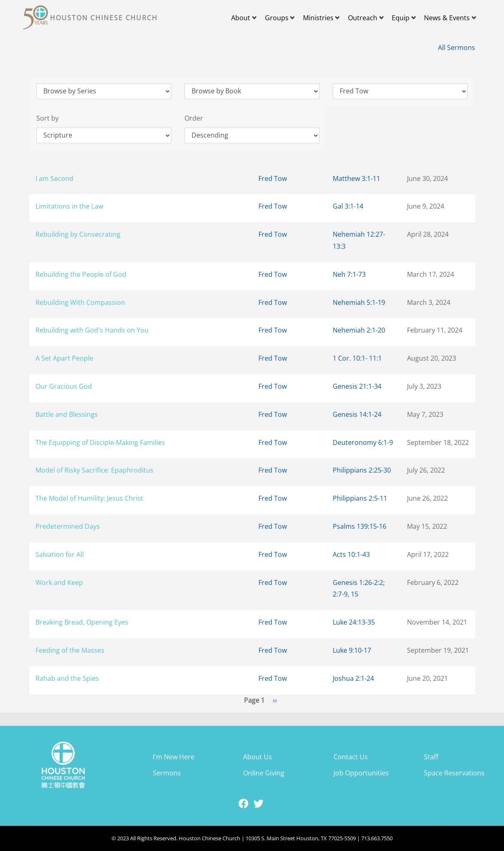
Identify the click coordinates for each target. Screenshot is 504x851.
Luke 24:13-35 (354, 622)
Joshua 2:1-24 (353, 678)
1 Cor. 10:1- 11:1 (357, 358)
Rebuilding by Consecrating (78, 234)
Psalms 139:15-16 (360, 526)
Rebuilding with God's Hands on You (92, 330)
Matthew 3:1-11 (356, 178)
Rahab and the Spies (67, 678)
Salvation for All (60, 554)
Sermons (167, 773)
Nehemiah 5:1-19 (359, 302)
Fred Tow (273, 178)
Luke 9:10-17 (352, 650)
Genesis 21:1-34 (357, 386)
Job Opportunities (361, 773)
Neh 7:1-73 (349, 274)
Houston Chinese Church (104, 18)
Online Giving (264, 773)
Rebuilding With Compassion (80, 302)
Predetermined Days (68, 526)
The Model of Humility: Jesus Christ (89, 498)
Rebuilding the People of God (81, 274)
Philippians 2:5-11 (360, 498)
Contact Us (351, 757)
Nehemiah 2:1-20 (359, 330)
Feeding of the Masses (70, 650)
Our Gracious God (64, 386)
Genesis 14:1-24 (357, 414)
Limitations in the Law (69, 206)
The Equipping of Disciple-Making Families (100, 442)
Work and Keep (59, 582)
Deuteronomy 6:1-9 (363, 442)
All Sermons (457, 48)
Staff (431, 757)
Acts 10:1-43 (351, 554)
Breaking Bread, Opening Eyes (82, 622)
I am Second (54, 178)
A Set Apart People (64, 358)
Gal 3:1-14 (348, 206)
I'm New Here (174, 757)
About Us (258, 757)
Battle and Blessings (67, 414)
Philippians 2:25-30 (362, 470)
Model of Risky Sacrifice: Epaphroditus (95, 470)
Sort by (47, 118)
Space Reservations (454, 773)
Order (194, 118)
